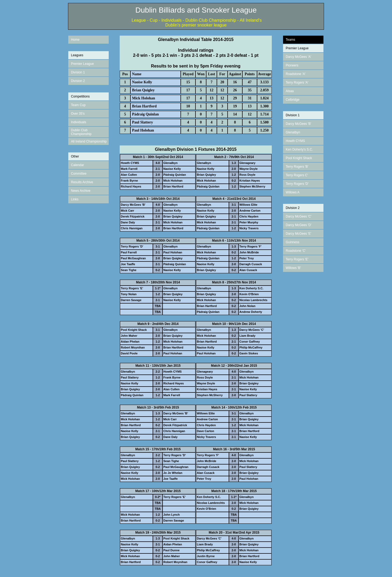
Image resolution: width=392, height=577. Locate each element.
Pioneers (292, 65)
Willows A (293, 192)
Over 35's (78, 114)
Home (75, 40)
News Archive (81, 191)
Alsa (289, 91)
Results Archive (82, 182)
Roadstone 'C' (296, 251)
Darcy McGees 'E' (298, 234)
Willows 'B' (293, 268)
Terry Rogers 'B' (297, 167)
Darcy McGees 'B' (298, 124)
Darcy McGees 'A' (298, 57)
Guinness (293, 242)
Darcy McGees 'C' (299, 216)
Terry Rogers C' (297, 175)
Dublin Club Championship (81, 132)
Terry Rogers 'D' (297, 184)
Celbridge (293, 100)
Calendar (78, 165)
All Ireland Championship (89, 141)
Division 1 (78, 72)
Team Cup (78, 105)
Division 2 (78, 81)
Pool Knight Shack (299, 158)
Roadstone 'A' (296, 74)
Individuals (79, 122)
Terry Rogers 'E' (297, 259)
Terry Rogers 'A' (297, 83)
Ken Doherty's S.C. (299, 149)
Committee (79, 174)
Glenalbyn (293, 132)
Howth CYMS (295, 141)
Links (75, 199)
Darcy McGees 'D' (299, 225)
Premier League (82, 64)
